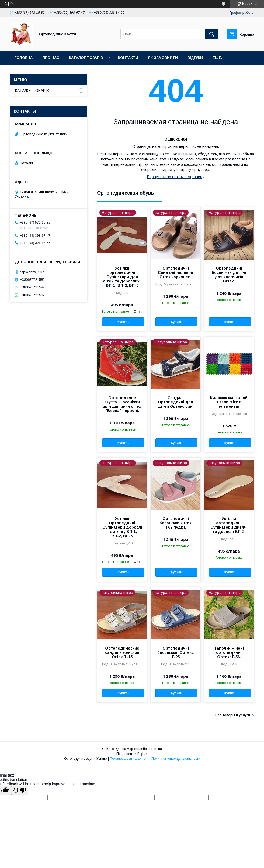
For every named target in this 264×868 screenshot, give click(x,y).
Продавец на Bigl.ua (132, 754)
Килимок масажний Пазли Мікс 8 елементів (229, 402)
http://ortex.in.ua (32, 272)
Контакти (128, 58)
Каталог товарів (86, 58)
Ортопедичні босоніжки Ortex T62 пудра (176, 523)
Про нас (51, 58)
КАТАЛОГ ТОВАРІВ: (33, 91)
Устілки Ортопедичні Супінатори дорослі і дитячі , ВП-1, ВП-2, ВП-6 (122, 527)
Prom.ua (156, 749)
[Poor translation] (20, 790)
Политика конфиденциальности (176, 759)
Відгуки (195, 58)
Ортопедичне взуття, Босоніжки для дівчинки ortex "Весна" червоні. (122, 404)
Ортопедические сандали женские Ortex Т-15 (122, 652)
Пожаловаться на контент (129, 759)
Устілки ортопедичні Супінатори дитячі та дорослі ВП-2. (229, 525)
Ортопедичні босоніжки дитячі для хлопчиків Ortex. (229, 275)
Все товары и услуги (233, 715)
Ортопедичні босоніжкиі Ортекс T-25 (176, 652)
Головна (24, 58)
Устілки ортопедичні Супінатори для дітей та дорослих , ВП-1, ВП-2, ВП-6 (122, 277)
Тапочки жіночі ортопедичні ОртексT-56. (229, 652)
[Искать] (212, 34)
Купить (123, 322)
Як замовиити (163, 58)
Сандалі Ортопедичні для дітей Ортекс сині (176, 402)
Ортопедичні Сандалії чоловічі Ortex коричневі (176, 272)
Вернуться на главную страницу (176, 177)
